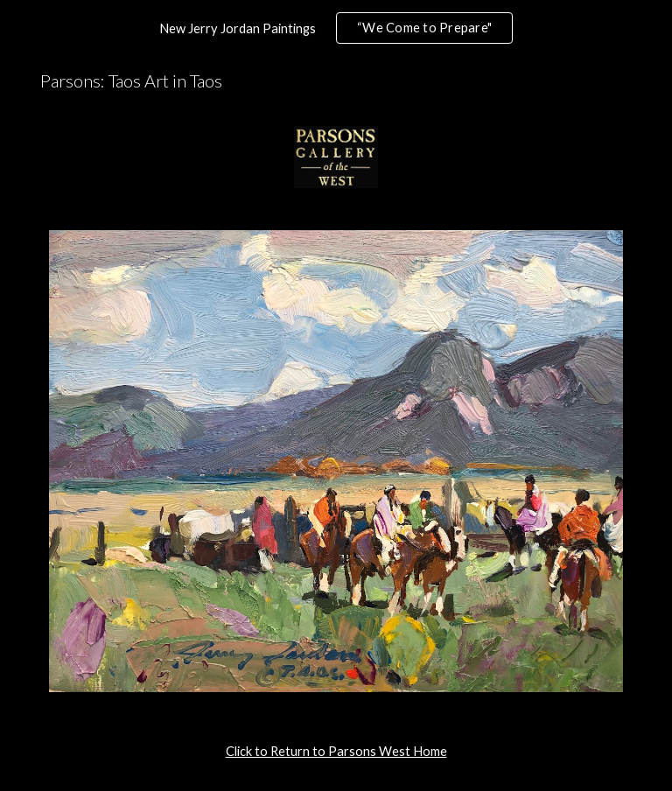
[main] (336, 752)
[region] (336, 28)
